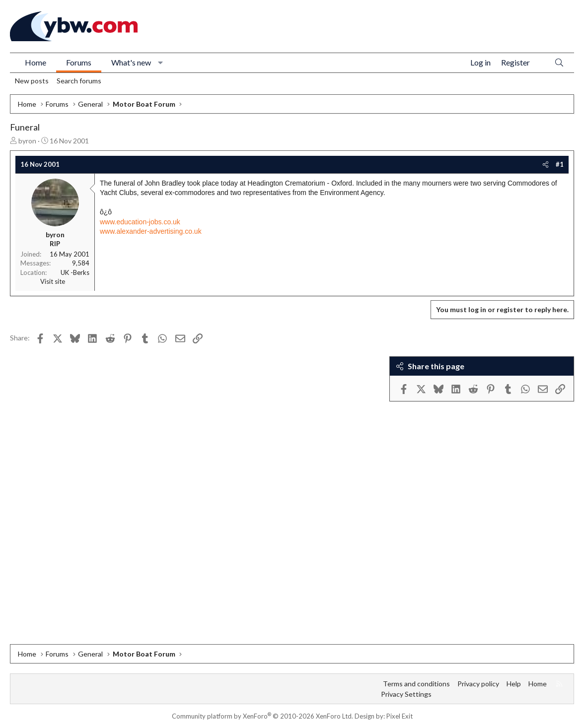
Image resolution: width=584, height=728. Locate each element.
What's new (131, 62)
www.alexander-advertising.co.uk (151, 231)
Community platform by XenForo (262, 716)
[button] (161, 63)
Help (514, 684)
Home (36, 62)
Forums (79, 62)
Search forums (79, 81)
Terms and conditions (416, 684)
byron (27, 141)
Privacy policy (478, 684)
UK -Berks (75, 272)
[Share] (546, 164)
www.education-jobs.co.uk (140, 222)
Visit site (53, 281)
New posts (32, 81)
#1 (560, 164)
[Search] (559, 63)
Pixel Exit (400, 716)
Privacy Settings (406, 694)
